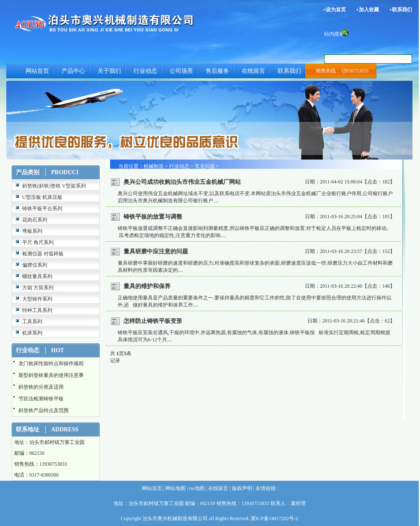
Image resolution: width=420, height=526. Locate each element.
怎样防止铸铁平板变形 (153, 321)
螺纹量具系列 (37, 276)
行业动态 (145, 71)
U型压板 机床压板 (42, 197)
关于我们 (109, 71)
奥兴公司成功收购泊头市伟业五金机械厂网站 (182, 182)
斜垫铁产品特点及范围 (44, 410)
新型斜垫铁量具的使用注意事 (51, 375)
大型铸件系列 (37, 299)
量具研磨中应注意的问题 (156, 251)
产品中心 (73, 71)
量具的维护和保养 (147, 286)
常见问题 (205, 166)
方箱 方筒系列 (38, 288)
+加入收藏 (367, 10)
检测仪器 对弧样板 (43, 254)
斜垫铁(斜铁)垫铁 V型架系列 (54, 186)
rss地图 (196, 488)
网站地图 (175, 488)
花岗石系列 (35, 220)
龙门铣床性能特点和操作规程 (51, 364)
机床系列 (32, 333)
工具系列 (32, 322)
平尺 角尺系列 (38, 242)
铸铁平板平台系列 (42, 209)
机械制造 (154, 166)
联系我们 (289, 71)
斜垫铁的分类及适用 (41, 387)
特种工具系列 (37, 310)
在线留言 (253, 71)
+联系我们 (401, 10)
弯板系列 (32, 231)
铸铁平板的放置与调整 (153, 217)
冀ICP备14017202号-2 (274, 518)
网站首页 (37, 71)
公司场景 (181, 71)
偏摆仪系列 (35, 265)
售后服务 (217, 71)
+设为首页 (334, 10)
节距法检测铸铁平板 (41, 399)
